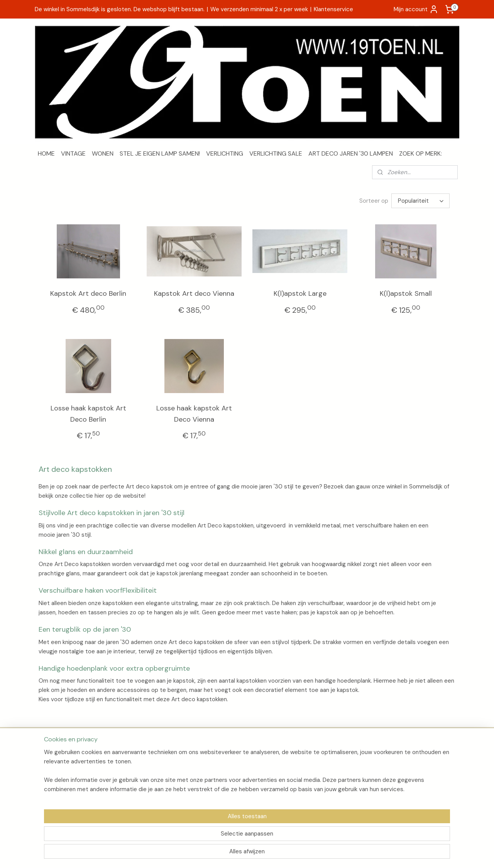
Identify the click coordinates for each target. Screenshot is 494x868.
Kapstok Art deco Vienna (194, 293)
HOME (46, 153)
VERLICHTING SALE (276, 153)
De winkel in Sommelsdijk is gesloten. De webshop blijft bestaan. (120, 9)
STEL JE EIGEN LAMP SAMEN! (160, 153)
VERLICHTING (225, 153)
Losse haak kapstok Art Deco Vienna (194, 414)
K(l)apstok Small (406, 293)
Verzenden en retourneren (71, 770)
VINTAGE (73, 153)
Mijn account (416, 9)
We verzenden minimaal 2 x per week (259, 9)
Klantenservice (333, 9)
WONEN (103, 153)
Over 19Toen (54, 761)
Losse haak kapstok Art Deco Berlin (88, 414)
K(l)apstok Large (300, 293)
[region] (196, 836)
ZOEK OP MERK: (420, 153)
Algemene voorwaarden (68, 778)
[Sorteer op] (420, 201)
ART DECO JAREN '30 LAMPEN (351, 153)
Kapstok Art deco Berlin (88, 293)
